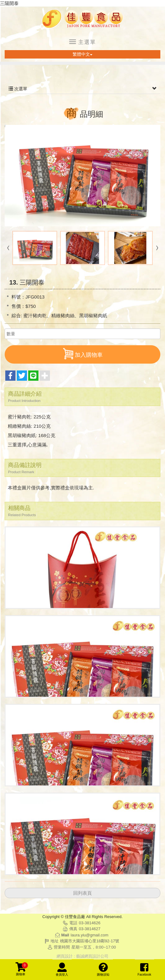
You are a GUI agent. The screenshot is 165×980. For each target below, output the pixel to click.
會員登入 (62, 969)
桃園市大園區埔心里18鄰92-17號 (90, 941)
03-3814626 (89, 923)
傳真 (73, 929)
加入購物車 (82, 354)
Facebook (145, 969)
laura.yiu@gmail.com (90, 935)
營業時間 (62, 947)
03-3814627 (89, 929)
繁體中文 (82, 54)
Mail (65, 935)
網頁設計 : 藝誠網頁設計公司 (83, 956)
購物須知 (103, 969)
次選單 (82, 89)
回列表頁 (82, 893)
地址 (55, 941)
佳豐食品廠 (82, 19)
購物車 (22, 969)
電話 (73, 923)
